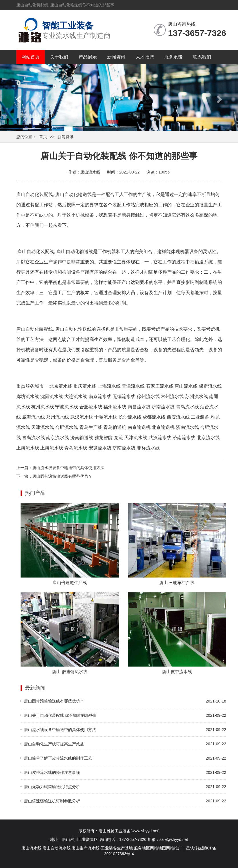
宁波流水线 (67, 407)
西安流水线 (178, 417)
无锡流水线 (124, 396)
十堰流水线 (106, 417)
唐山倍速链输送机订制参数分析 (52, 801)
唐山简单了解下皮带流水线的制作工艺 (58, 758)
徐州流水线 (148, 396)
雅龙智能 (103, 438)
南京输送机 (139, 427)
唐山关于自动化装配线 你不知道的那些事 (61, 715)
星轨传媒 (194, 848)
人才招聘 (145, 57)
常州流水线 (172, 396)
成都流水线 (154, 417)
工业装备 (200, 417)
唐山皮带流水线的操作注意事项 (52, 772)
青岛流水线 (187, 407)
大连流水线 (76, 396)
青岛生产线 (91, 427)
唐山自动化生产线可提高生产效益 (54, 744)
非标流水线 (148, 448)
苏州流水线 (197, 396)
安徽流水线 (100, 448)
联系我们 (202, 57)
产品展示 (88, 57)
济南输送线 (82, 438)
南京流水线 (100, 396)
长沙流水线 (130, 417)
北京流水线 (61, 386)
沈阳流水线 (52, 396)
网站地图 (158, 848)
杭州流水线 (43, 407)
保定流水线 (210, 386)
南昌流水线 (139, 407)
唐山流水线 (186, 386)
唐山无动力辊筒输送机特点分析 (52, 787)
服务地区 (142, 848)
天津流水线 (133, 386)
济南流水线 (163, 407)
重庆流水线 (85, 386)
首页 (43, 137)
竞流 (119, 438)
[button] (18, 98)
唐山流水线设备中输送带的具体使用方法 (68, 468)
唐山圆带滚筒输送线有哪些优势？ (62, 476)
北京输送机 (163, 427)
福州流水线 (115, 407)
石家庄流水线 (160, 386)
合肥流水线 (91, 407)
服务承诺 (173, 57)
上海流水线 (109, 386)
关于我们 (59, 57)
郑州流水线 (57, 417)
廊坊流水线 (28, 396)
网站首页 (31, 57)
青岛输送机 (115, 427)
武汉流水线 (82, 417)
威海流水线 (33, 417)
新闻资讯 (116, 57)
